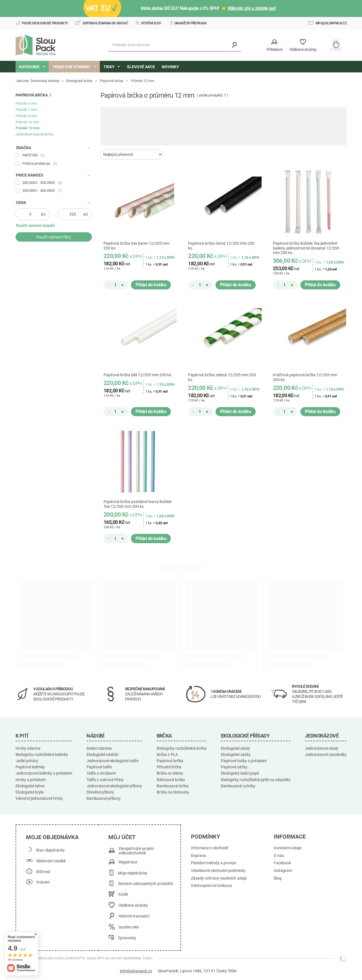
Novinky (170, 67)
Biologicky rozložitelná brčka (182, 748)
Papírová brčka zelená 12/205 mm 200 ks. (222, 377)
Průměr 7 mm (26, 110)
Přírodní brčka (169, 767)
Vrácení (43, 882)
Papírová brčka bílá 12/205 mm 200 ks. (138, 375)
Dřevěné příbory (100, 792)
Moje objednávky (133, 873)
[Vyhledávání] (235, 45)
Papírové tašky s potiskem (244, 761)
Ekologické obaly (235, 748)
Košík (123, 894)
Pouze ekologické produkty (45, 23)
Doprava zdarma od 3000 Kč (105, 23)
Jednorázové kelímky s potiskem (44, 773)
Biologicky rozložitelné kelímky (42, 755)
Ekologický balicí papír (240, 773)
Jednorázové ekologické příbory (114, 786)
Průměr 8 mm (26, 116)
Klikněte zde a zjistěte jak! (252, 8)
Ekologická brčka (79, 81)
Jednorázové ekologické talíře (112, 761)
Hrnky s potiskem (31, 780)
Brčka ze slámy (170, 773)
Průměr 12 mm (28, 128)
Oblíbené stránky (133, 905)
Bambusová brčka (173, 786)
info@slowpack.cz (331, 23)
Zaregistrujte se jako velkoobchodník (136, 851)
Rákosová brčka (171, 780)
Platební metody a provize (214, 863)
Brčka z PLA (167, 755)
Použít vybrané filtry (54, 237)
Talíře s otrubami (101, 773)
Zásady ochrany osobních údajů (219, 878)
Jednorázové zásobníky (326, 755)
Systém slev (151, 23)
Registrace (128, 862)
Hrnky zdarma (28, 748)
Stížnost (43, 872)
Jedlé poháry (27, 761)
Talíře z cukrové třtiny (105, 780)
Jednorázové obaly (322, 748)
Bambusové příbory (104, 798)
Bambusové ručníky (238, 786)
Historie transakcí (134, 916)
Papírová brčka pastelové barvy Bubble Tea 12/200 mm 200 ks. (138, 504)
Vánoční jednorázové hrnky (39, 798)
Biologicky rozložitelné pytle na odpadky (256, 780)
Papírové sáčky (234, 767)
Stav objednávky (50, 850)
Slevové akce (141, 67)
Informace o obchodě (210, 848)
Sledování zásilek (51, 861)
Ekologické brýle (30, 792)
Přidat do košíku (151, 285)
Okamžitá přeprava (190, 23)
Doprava (198, 856)
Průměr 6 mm (26, 103)
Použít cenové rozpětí (35, 225)
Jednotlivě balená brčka (35, 134)
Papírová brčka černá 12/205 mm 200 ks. (221, 246)
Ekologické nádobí (102, 755)
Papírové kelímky (30, 767)
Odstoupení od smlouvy (212, 886)
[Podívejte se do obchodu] (174, 45)
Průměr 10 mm (27, 122)
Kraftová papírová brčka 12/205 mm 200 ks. (305, 377)
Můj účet (122, 837)
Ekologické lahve (30, 786)
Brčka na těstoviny (173, 792)
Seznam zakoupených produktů (146, 884)
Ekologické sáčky (236, 755)
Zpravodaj (127, 938)
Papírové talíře (99, 767)
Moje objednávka (52, 837)
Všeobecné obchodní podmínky (218, 871)
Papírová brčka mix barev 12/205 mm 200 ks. (136, 246)
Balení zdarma (99, 748)
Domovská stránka (45, 81)
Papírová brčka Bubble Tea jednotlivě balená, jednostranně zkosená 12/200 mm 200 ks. (306, 248)
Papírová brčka (112, 81)
